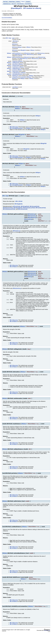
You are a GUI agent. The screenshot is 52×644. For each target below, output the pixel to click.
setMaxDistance (16, 69)
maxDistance (16, 67)
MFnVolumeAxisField (9, 208)
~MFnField (15, 41)
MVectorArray (41, 53)
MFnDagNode (19, 203)
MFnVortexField (23, 208)
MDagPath (23, 50)
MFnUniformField (41, 207)
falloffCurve (15, 76)
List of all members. (7, 18)
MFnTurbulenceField (29, 207)
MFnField (15, 44)
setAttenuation (16, 66)
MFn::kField (19, 201)
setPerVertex (16, 71)
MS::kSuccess (14, 127)
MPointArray (27, 53)
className (15, 87)
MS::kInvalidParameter (16, 128)
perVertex (15, 70)
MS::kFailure (13, 266)
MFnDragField (25, 206)
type (13, 38)
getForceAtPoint (17, 53)
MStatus (29, 47)
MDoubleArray (19, 55)
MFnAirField (17, 206)
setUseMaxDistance (17, 74)
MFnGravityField (34, 206)
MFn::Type (9, 38)
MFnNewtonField (8, 207)
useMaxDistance (17, 73)
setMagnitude (16, 63)
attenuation (15, 64)
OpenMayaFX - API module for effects (26, 8)
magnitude (15, 61)
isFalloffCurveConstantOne (19, 77)
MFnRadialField (18, 207)
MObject (20, 47)
